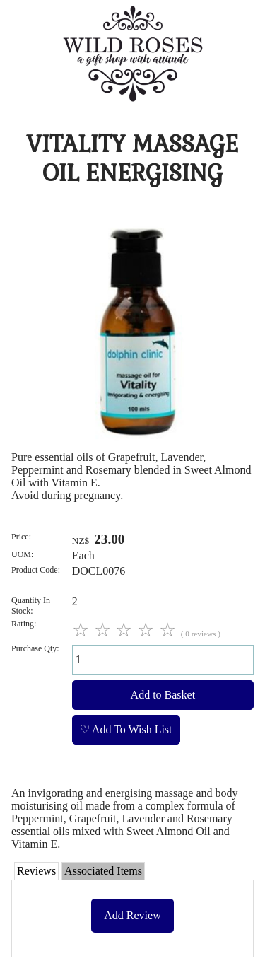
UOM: (22, 554)
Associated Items (103, 871)
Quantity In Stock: (31, 606)
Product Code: (36, 570)
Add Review (132, 915)
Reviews (36, 871)
